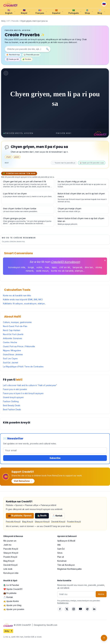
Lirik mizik (8, 569)
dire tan (89, 267)
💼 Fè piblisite (10, 593)
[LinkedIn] (94, 609)
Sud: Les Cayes (10, 358)
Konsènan (62, 561)
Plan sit (61, 557)
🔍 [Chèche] (47, 49)
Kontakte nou (63, 603)
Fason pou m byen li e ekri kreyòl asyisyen (23, 393)
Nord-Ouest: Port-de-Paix (15, 326)
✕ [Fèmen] (105, 260)
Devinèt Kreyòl (58, 522)
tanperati (77, 267)
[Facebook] (60, 609)
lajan (54, 267)
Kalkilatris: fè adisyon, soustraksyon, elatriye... (24, 304)
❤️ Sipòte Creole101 (13, 589)
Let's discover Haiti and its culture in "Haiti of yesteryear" (30, 385)
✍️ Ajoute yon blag (12, 605)
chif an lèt (65, 267)
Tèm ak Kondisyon (66, 565)
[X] (67, 609)
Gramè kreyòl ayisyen (13, 397)
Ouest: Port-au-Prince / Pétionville (19, 346)
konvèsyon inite (17, 267)
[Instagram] (74, 609)
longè (31, 267)
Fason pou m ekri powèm (15, 389)
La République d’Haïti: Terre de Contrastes (23, 367)
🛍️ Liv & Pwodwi (11, 585)
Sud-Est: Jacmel (11, 363)
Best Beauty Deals (12, 405)
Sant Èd (61, 549)
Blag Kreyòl (28, 522)
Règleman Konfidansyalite (69, 569)
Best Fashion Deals (12, 409)
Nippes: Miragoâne (12, 350)
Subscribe (55, 458)
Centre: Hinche (10, 342)
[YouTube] (80, 609)
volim (39, 267)
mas (47, 267)
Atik (59, 545)
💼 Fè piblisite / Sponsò (20, 516)
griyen (17, 157)
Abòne (101, 594)
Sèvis (60, 553)
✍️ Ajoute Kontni (11, 601)
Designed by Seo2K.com (46, 625)
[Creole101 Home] (10, 4)
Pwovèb (15, 21)
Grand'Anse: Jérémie (13, 354)
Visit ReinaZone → (23, 481)
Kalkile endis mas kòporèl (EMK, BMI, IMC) (23, 299)
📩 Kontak (57, 516)
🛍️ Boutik (42, 516)
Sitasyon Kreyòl (42, 522)
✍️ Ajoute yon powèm (14, 609)
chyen (8, 157)
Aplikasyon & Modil (66, 541)
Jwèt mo (7, 545)
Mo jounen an (10, 541)
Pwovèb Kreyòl (13, 522)
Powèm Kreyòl (74, 522)
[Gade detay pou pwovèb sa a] (28, 184)
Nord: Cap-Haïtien (12, 330)
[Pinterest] (87, 609)
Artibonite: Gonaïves (13, 338)
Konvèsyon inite (11, 573)
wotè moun (42, 271)
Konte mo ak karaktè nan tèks (17, 295)
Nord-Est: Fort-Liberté (13, 334)
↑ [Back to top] (104, 638)
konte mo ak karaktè (62, 271)
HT (9, 21)
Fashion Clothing (11, 401)
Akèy (3, 21)
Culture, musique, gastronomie (17, 322)
